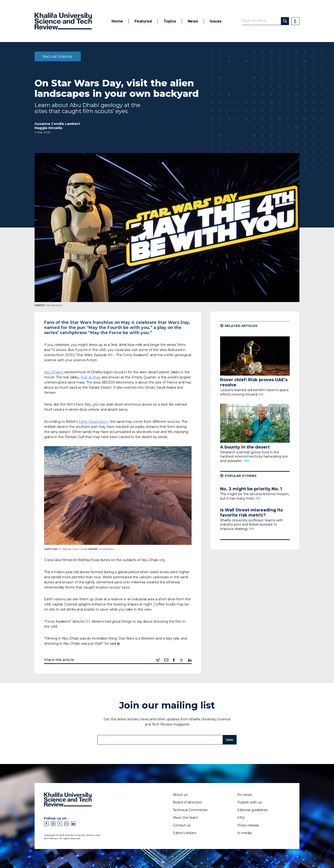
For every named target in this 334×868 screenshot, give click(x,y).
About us (180, 795)
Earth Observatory (93, 422)
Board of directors (187, 802)
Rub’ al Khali (90, 377)
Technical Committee (190, 810)
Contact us (182, 825)
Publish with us (249, 802)
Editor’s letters (185, 833)
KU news (244, 795)
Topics (170, 21)
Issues (216, 21)
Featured (143, 21)
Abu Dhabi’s (54, 372)
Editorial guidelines (252, 810)
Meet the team (185, 818)
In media (244, 833)
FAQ (241, 818)
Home (117, 21)
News (193, 21)
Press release (248, 825)
